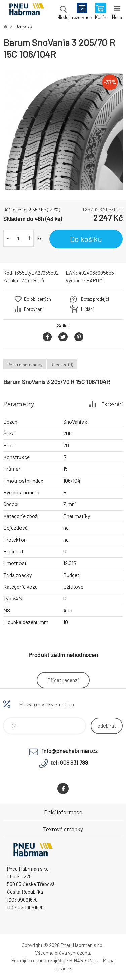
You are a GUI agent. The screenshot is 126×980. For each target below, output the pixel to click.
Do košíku (86, 239)
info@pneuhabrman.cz (70, 751)
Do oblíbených (37, 299)
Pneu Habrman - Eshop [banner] (26, 12)
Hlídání (87, 309)
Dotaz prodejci (95, 299)
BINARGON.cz (84, 960)
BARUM (95, 280)
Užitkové (24, 26)
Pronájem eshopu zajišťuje (40, 960)
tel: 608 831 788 (69, 762)
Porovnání (34, 309)
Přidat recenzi (63, 680)
